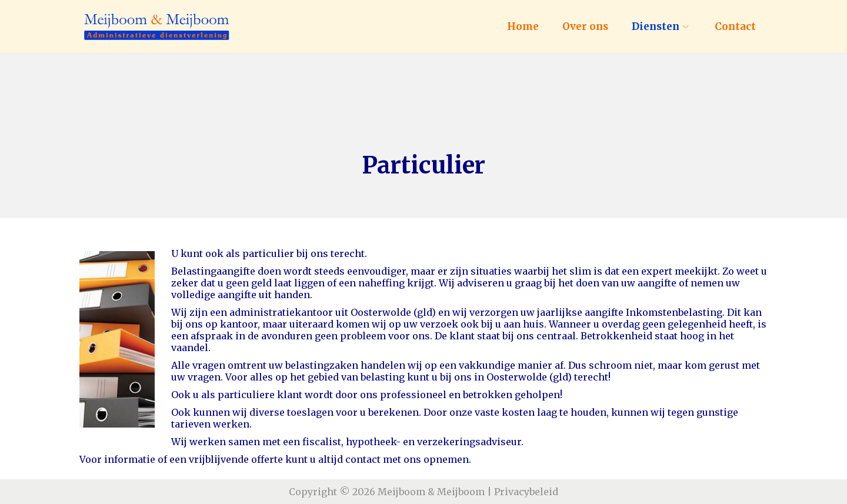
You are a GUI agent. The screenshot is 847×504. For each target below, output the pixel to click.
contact (363, 459)
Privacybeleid (526, 492)
